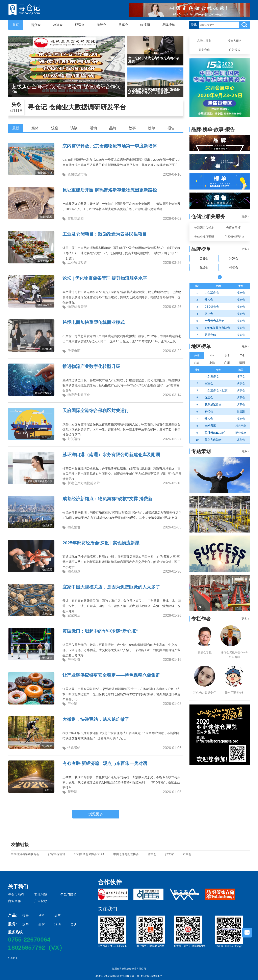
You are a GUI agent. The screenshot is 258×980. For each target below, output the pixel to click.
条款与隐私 (69, 894)
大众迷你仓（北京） (217, 390)
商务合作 (204, 50)
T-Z (242, 355)
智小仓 (209, 314)
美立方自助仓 (213, 440)
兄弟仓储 (210, 335)
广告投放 (235, 50)
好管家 (170, 854)
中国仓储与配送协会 (126, 854)
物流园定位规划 (204, 228)
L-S (227, 355)
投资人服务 (235, 41)
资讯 (194, 25)
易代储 (209, 411)
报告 (171, 128)
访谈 (74, 128)
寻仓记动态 (16, 894)
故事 (132, 128)
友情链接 (20, 845)
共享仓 (123, 25)
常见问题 (41, 894)
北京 (197, 363)
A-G (197, 355)
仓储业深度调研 (204, 237)
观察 (55, 128)
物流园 (145, 25)
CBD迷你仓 (212, 307)
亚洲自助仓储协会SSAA (89, 854)
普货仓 (36, 25)
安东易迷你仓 (213, 404)
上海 (212, 363)
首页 (16, 25)
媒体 (35, 128)
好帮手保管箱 (57, 854)
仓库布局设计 (235, 228)
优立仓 (209, 397)
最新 (16, 128)
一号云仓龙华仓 (214, 321)
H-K (212, 355)
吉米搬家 (210, 426)
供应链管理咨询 (235, 237)
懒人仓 (209, 299)
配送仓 (80, 25)
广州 (227, 363)
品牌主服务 (204, 41)
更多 (245, 216)
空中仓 (152, 854)
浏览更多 (96, 814)
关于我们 (18, 886)
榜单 (152, 128)
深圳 (242, 363)
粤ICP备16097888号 (151, 976)
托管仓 (101, 25)
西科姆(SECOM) (215, 433)
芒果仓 (187, 854)
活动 (93, 128)
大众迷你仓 (212, 292)
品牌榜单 (169, 25)
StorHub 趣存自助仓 (217, 328)
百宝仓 (209, 383)
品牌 (113, 128)
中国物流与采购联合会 (25, 854)
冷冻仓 (58, 25)
